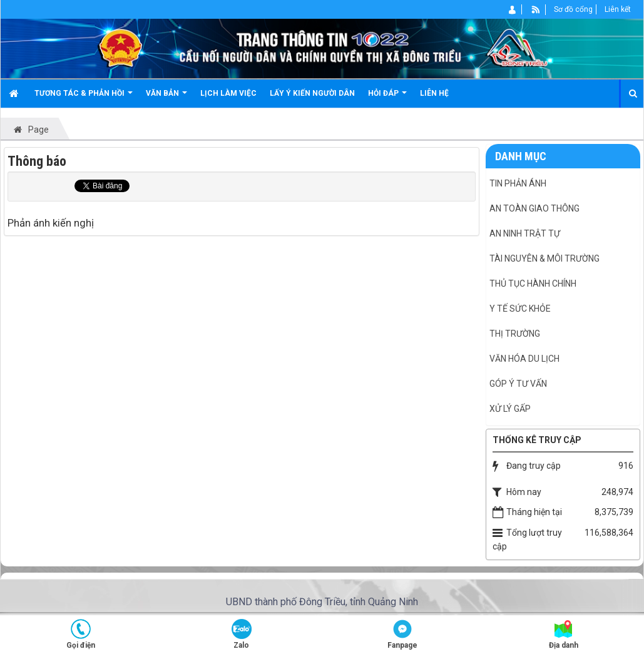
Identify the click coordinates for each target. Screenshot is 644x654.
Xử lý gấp (510, 409)
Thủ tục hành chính (533, 284)
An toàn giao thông (534, 208)
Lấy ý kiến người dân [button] (312, 93)
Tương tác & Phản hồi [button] (84, 98)
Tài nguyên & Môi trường (544, 258)
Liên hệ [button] (434, 93)
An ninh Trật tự (525, 233)
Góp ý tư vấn (518, 384)
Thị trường (515, 334)
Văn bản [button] (166, 98)
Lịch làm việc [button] (228, 93)
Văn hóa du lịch (524, 359)
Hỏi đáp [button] (387, 98)
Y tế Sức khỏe (520, 309)
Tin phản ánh (518, 183)
